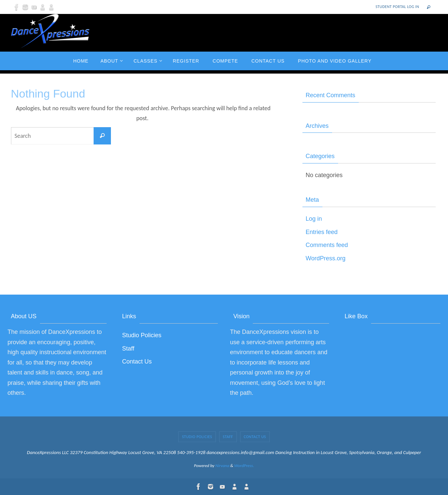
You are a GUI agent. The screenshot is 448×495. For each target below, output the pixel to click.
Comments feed (327, 245)
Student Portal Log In (398, 7)
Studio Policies (142, 335)
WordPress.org (326, 258)
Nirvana (223, 466)
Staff (128, 349)
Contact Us (137, 362)
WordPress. (244, 466)
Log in (314, 219)
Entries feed (322, 232)
